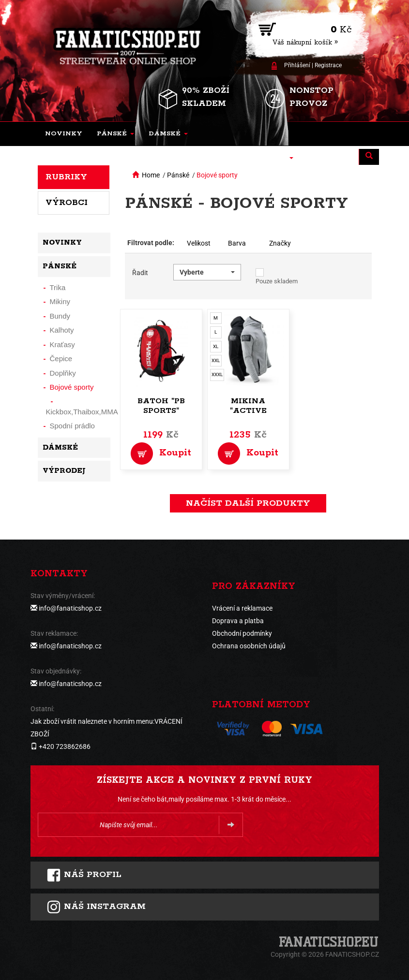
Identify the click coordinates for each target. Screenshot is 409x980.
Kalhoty (62, 330)
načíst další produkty (248, 503)
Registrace (328, 65)
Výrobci (67, 203)
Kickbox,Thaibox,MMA (82, 412)
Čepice (61, 358)
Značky (280, 243)
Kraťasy (62, 344)
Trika (58, 287)
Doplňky (63, 373)
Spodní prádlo (72, 426)
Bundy (60, 316)
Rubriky (66, 177)
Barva (237, 243)
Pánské (178, 175)
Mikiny (60, 301)
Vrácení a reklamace (242, 608)
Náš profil (84, 875)
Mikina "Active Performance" (248, 411)
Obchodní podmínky (242, 633)
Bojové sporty (217, 175)
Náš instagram (96, 907)
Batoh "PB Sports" (161, 406)
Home (151, 175)
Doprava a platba (238, 621)
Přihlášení (297, 65)
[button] (115, 134)
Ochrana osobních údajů (249, 646)
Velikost (199, 243)
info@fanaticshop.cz (70, 608)
